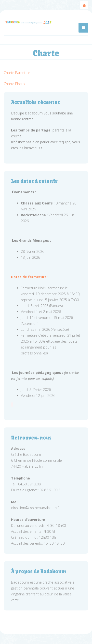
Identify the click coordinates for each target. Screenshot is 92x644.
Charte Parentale (17, 73)
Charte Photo (14, 84)
